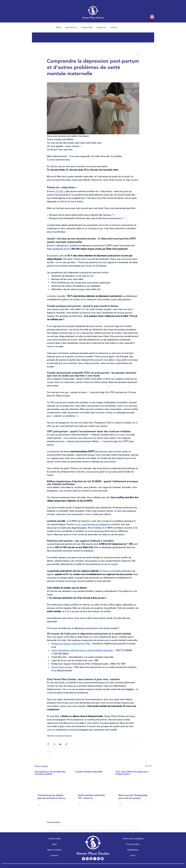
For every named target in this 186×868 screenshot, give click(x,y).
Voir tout (148, 766)
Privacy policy (133, 844)
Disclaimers (133, 850)
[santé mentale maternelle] (93, 781)
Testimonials (54, 839)
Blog (54, 844)
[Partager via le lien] (66, 744)
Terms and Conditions (133, 839)
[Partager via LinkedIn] (60, 744)
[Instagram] (87, 859)
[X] (95, 859)
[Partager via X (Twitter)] (54, 744)
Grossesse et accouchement (106, 37)
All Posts (39, 37)
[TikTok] (84, 859)
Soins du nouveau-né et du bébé (67, 37)
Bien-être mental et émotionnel (60, 736)
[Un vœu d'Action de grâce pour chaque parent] (134, 781)
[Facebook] (91, 859)
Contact (54, 855)
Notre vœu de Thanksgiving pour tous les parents (133, 797)
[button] (152, 16)
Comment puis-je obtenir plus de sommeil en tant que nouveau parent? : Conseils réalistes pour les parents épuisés (52, 797)
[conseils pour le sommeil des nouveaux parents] (53, 781)
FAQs (133, 855)
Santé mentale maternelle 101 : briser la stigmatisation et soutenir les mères (91, 797)
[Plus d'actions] (138, 54)
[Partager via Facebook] (48, 744)
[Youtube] (102, 859)
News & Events (54, 850)
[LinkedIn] (98, 859)
